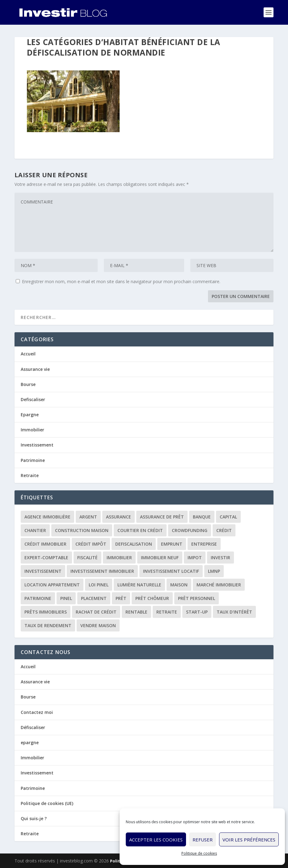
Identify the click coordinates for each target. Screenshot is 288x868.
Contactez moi (37, 712)
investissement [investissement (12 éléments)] (43, 571)
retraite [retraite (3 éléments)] (167, 612)
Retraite (30, 475)
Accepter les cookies (156, 840)
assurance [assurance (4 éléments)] (119, 517)
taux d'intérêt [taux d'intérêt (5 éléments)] (234, 612)
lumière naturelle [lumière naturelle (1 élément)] (139, 585)
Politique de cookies (199, 853)
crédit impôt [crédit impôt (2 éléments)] (91, 544)
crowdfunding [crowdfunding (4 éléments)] (190, 530)
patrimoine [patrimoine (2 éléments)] (38, 598)
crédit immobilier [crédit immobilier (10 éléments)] (45, 544)
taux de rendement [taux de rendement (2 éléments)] (48, 625)
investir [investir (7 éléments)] (220, 558)
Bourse (28, 384)
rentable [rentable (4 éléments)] (136, 612)
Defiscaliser (33, 399)
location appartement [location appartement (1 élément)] (52, 585)
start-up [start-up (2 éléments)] (197, 612)
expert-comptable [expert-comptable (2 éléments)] (46, 558)
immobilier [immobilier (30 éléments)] (119, 558)
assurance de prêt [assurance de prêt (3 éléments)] (162, 517)
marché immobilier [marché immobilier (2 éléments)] (219, 585)
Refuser (203, 840)
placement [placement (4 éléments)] (94, 598)
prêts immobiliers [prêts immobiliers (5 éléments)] (46, 612)
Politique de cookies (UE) (47, 803)
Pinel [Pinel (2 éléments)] (66, 598)
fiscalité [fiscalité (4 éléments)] (87, 558)
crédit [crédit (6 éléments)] (224, 530)
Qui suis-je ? (34, 818)
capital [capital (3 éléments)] (228, 517)
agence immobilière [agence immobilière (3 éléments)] (47, 517)
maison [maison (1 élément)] (179, 585)
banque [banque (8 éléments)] (202, 517)
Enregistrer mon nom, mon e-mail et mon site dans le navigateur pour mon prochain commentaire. (121, 281)
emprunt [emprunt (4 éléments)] (172, 544)
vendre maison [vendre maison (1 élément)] (98, 625)
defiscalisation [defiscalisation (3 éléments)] (134, 544)
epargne (30, 742)
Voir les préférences (249, 840)
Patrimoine (33, 460)
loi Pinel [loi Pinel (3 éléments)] (99, 585)
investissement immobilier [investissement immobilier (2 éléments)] (102, 571)
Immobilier (32, 430)
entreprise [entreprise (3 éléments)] (204, 544)
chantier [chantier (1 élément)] (35, 530)
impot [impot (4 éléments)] (195, 558)
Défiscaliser (33, 727)
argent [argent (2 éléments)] (88, 517)
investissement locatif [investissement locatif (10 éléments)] (171, 571)
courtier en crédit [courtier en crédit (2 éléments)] (140, 530)
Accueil (28, 354)
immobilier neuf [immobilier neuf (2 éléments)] (160, 558)
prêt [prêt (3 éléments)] (121, 598)
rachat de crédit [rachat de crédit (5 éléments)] (96, 612)
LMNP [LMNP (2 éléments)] (214, 571)
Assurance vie (35, 369)
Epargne (30, 415)
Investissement (37, 445)
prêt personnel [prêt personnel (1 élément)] (197, 598)
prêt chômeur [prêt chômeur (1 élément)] (152, 598)
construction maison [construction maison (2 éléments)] (82, 530)
